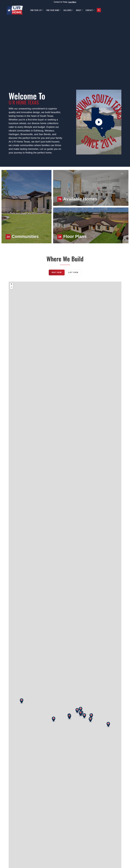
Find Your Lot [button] (36, 10)
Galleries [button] (68, 10)
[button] (99, 10)
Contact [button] (89, 10)
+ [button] (11, 284)
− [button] (11, 287)
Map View (57, 272)
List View (73, 272)
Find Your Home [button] (53, 10)
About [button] (79, 10)
